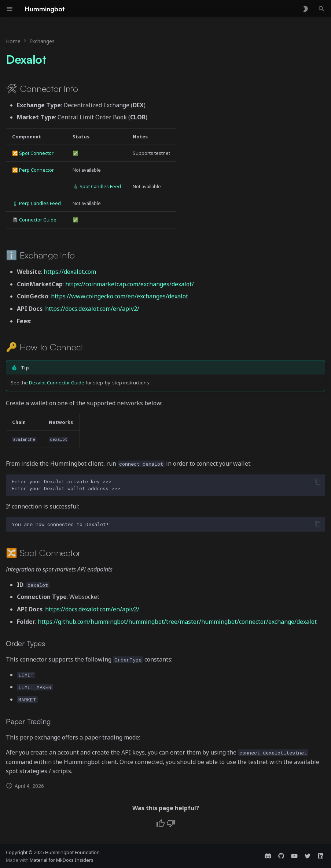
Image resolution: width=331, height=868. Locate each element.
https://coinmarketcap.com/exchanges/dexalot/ (130, 284)
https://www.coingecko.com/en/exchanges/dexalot (119, 296)
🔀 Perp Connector (33, 170)
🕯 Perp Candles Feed (36, 203)
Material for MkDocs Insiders (62, 860)
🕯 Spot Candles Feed (97, 186)
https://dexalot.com (70, 272)
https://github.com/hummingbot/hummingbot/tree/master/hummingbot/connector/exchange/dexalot (177, 622)
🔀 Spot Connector (33, 153)
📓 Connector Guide (34, 220)
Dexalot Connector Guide (57, 383)
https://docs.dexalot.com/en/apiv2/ (92, 309)
